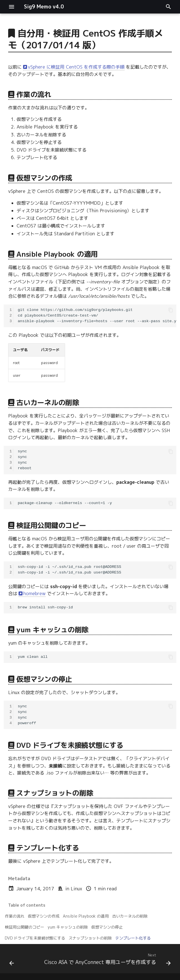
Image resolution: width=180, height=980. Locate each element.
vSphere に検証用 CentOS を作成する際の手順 (76, 67)
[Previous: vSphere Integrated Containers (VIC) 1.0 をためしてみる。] (12, 960)
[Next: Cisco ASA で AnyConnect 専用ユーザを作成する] (107, 960)
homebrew (35, 593)
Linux (76, 889)
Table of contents (27, 905)
